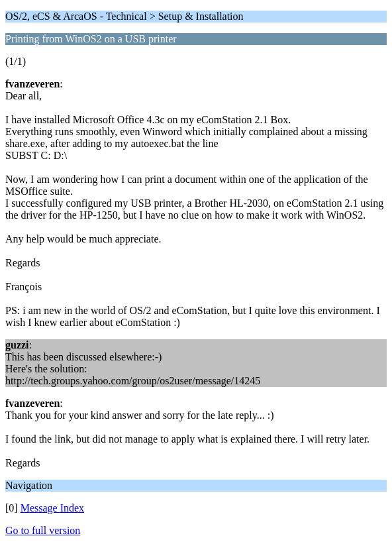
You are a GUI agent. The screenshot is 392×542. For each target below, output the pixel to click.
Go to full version (43, 530)
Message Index (52, 508)
